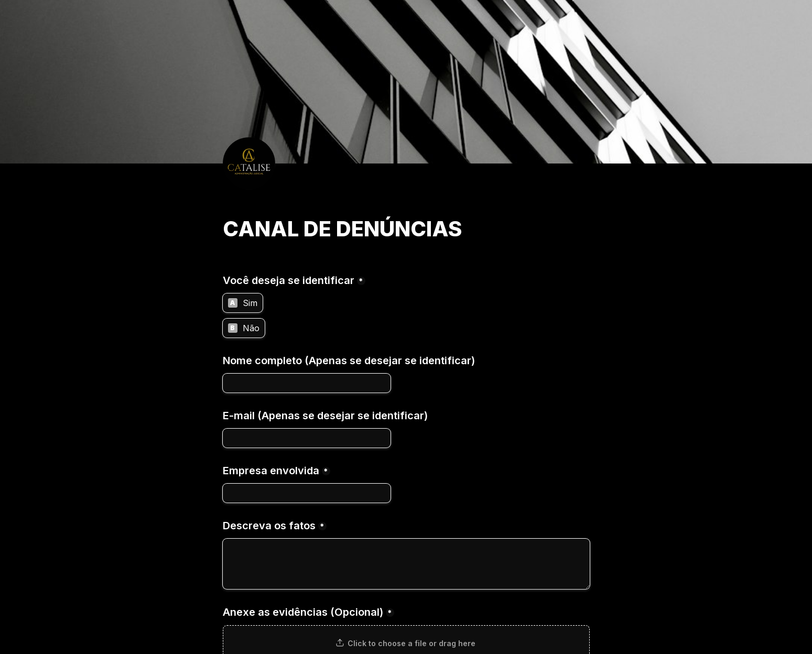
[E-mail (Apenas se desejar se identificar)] (307, 438)
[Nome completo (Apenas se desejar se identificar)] (307, 383)
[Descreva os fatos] (406, 564)
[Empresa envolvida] (307, 493)
